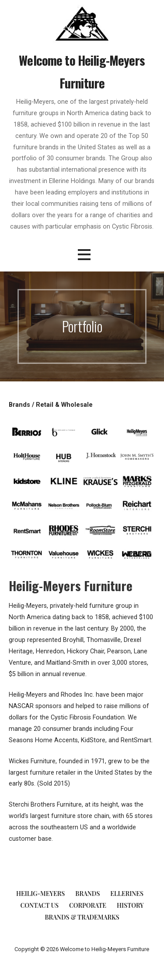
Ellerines (127, 894)
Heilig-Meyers (40, 894)
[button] (84, 255)
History (130, 905)
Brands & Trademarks (82, 917)
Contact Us (39, 905)
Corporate (88, 905)
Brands (87, 894)
